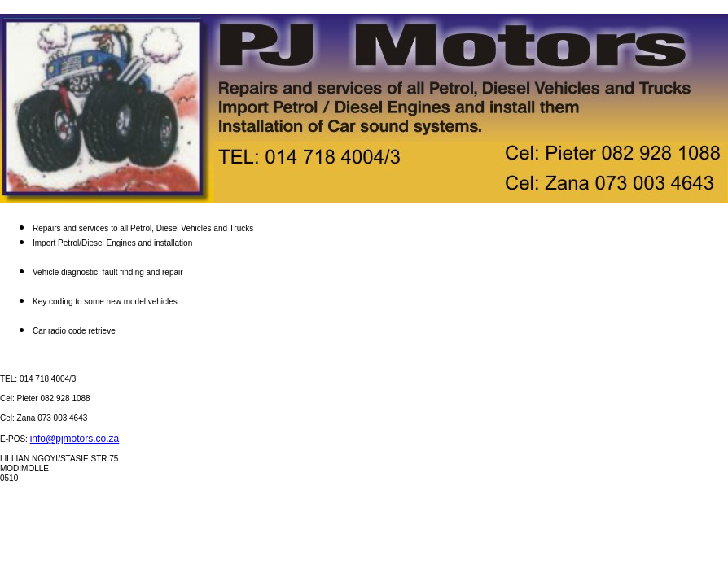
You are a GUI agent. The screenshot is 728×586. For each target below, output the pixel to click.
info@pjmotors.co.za (75, 439)
